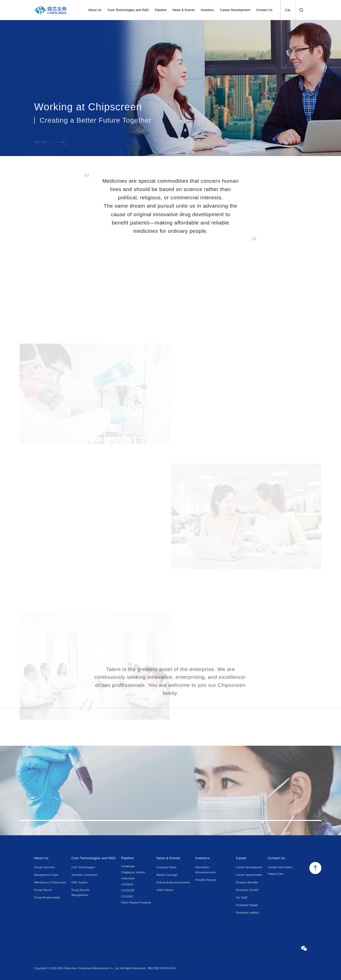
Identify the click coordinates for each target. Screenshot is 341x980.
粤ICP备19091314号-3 (162, 968)
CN (288, 10)
